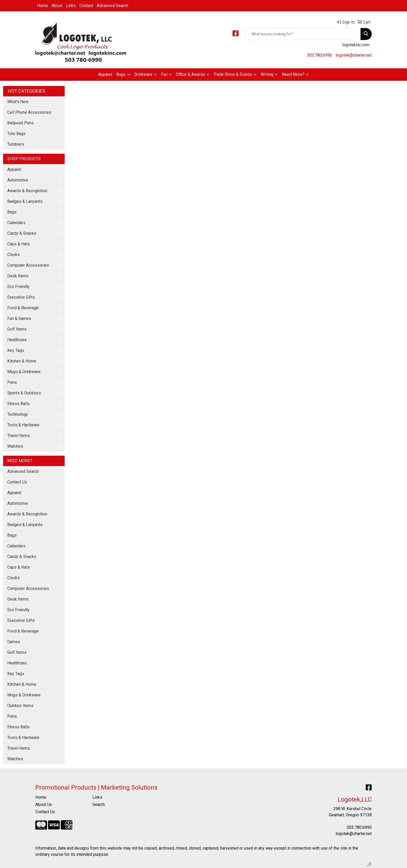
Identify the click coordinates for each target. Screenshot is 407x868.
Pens (12, 382)
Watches (15, 446)
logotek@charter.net (354, 55)
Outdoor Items (20, 706)
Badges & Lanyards (25, 201)
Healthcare (17, 340)
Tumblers (16, 144)
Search (99, 805)
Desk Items (18, 276)
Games (14, 642)
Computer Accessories (28, 265)
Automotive (18, 180)
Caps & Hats (19, 244)
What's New (18, 102)
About (57, 6)
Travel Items (19, 436)
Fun (164, 74)
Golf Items (17, 329)
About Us (44, 805)
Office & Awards (191, 74)
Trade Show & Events (233, 74)
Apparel (105, 74)
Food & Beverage (23, 308)
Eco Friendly (18, 287)
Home (43, 6)
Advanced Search (113, 6)
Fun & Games (19, 318)
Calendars (16, 223)
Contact (86, 6)
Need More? (293, 74)
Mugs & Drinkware (24, 372)
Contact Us (17, 482)
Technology (18, 414)
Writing (267, 74)
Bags (121, 74)
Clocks (13, 255)
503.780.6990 (320, 55)
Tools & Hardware (23, 425)
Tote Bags (16, 134)
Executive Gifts (21, 297)
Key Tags (16, 350)
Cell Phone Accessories (29, 112)
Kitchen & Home (22, 361)
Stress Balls (18, 404)
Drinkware (143, 74)
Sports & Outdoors (24, 393)
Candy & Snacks (22, 233)
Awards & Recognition (27, 191)
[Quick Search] (303, 34)
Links (71, 6)
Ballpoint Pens (21, 123)
